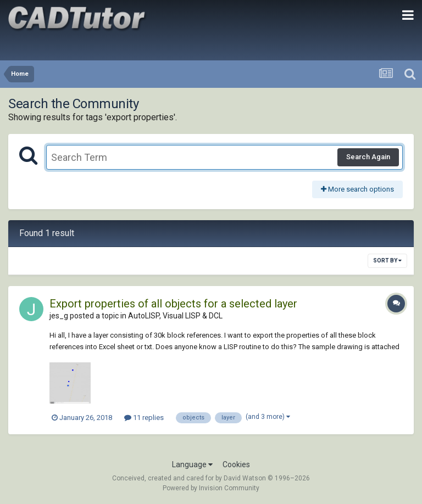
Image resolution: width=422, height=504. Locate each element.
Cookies (236, 464)
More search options (357, 189)
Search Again (368, 157)
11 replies (144, 418)
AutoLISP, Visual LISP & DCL (175, 316)
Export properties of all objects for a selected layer (173, 304)
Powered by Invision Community (211, 488)
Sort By (387, 261)
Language (192, 464)
